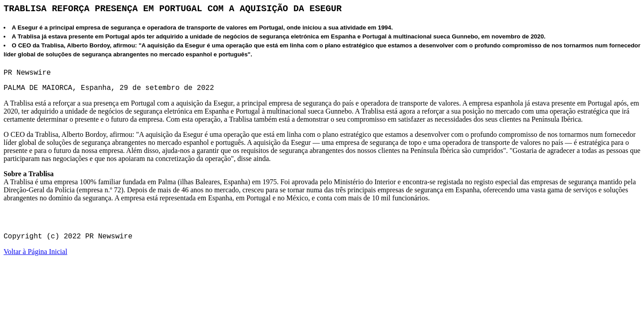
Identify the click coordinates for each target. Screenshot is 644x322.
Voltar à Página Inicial (35, 252)
